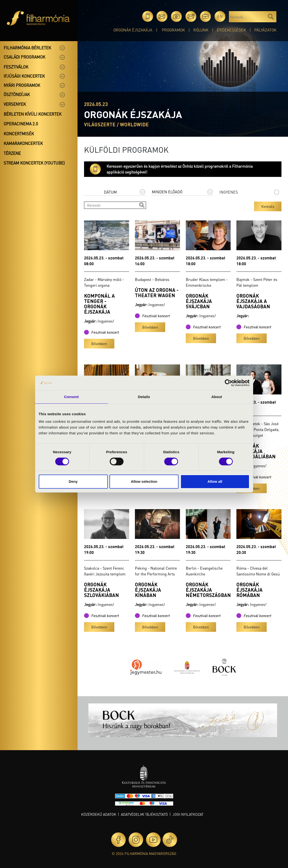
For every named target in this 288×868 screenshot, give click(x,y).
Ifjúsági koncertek (24, 76)
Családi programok (24, 57)
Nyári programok (22, 85)
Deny (73, 481)
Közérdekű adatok (99, 814)
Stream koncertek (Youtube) (34, 163)
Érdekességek (231, 30)
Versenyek (15, 104)
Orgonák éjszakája (133, 30)
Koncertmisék (19, 134)
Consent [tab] (71, 397)
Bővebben (99, 344)
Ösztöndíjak (17, 94)
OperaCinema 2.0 (21, 124)
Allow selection (144, 481)
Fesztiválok (16, 67)
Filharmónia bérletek (27, 48)
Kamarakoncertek (23, 143)
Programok (173, 30)
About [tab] (217, 397)
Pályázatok (265, 30)
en (220, 16)
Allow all (215, 481)
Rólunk (201, 30)
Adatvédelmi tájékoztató (144, 814)
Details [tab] (144, 397)
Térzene (12, 153)
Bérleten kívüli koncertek (33, 114)
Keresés (268, 206)
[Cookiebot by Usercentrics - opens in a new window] (228, 383)
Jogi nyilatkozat (188, 814)
